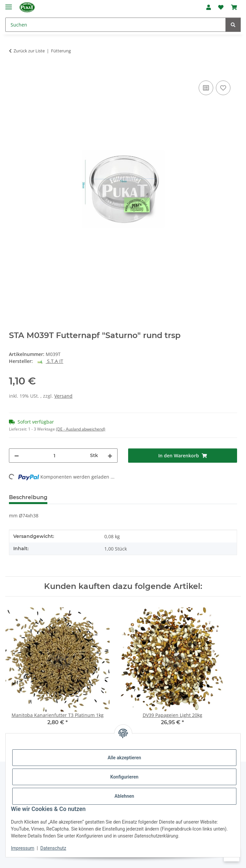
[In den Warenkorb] (14, 72)
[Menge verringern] (17, 456)
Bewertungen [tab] (77, 497)
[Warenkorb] (234, 7)
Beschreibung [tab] (28, 497)
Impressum (23, 848)
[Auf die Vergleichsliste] (206, 88)
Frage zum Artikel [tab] (131, 497)
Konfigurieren (124, 777)
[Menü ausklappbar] (9, 4)
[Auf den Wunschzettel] (223, 88)
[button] (209, 7)
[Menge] (54, 456)
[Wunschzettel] (221, 7)
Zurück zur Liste (29, 51)
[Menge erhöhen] (110, 456)
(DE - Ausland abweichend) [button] (81, 429)
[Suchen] (116, 25)
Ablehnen (124, 796)
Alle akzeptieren (124, 758)
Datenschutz (53, 848)
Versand (63, 396)
